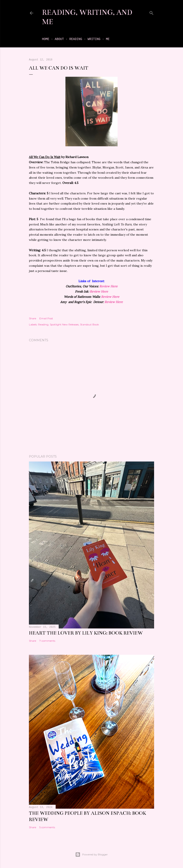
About (59, 39)
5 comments (47, 827)
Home (46, 39)
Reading (76, 39)
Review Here (108, 286)
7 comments (47, 641)
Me (108, 39)
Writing (94, 39)
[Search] (151, 12)
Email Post (46, 318)
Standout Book (89, 324)
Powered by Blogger (91, 855)
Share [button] (32, 318)
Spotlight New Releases (64, 324)
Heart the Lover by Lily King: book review (86, 633)
